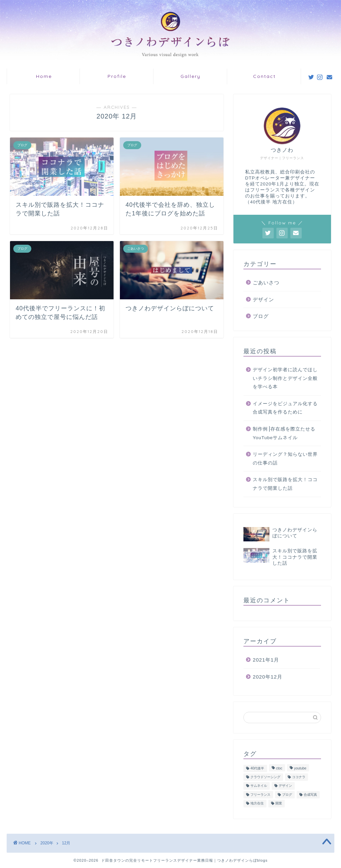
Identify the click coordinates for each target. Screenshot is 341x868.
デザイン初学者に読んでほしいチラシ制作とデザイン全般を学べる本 (285, 378)
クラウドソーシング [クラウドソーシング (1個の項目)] (265, 777)
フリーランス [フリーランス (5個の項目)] (260, 795)
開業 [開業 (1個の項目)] (279, 804)
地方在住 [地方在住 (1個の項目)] (257, 804)
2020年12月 (268, 677)
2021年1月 (266, 660)
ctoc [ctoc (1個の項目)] (279, 768)
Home (44, 76)
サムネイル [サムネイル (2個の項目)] (259, 786)
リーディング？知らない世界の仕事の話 (285, 459)
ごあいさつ (266, 283)
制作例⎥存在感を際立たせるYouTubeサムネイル (284, 433)
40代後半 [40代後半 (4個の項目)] (257, 768)
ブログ (261, 316)
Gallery (190, 76)
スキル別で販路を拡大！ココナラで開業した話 (285, 484)
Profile (117, 76)
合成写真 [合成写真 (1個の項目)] (310, 795)
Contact (264, 76)
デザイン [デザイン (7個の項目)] (285, 786)
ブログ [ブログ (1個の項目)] (287, 795)
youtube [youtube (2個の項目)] (300, 768)
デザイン (263, 299)
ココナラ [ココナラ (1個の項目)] (299, 777)
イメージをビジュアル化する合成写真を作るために (285, 408)
